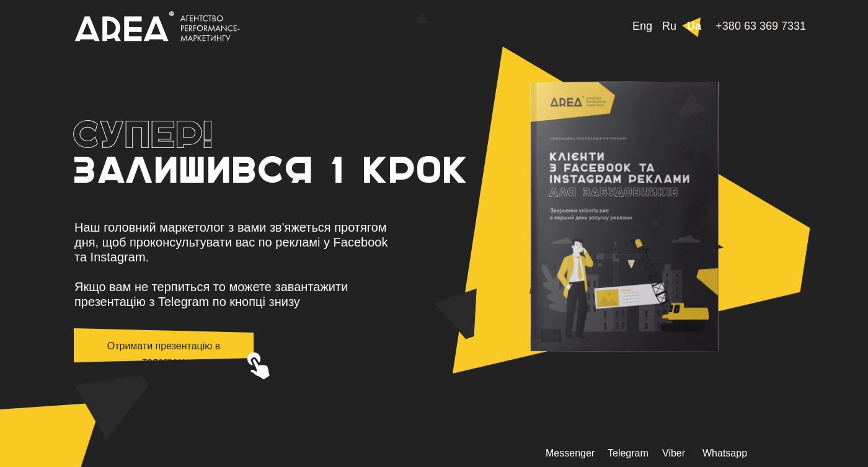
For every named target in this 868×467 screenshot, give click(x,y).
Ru (669, 26)
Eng (642, 26)
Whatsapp (725, 453)
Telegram (628, 453)
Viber (674, 453)
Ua (694, 26)
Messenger (570, 453)
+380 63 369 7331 (761, 26)
